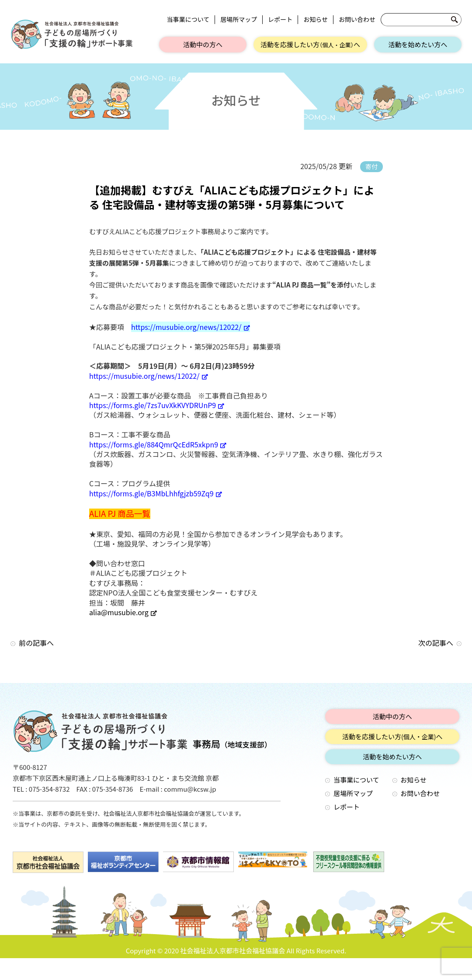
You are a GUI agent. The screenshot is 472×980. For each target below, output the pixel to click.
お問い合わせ (357, 19)
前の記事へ (36, 643)
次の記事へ (436, 643)
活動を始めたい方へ (418, 44)
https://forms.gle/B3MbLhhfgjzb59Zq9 (156, 493)
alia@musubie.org (123, 612)
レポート (280, 19)
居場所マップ (239, 19)
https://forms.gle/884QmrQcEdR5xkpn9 (158, 444)
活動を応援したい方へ (310, 44)
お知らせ (316, 19)
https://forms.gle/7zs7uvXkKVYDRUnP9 (157, 405)
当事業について (188, 19)
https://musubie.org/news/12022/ (191, 327)
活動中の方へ (203, 44)
